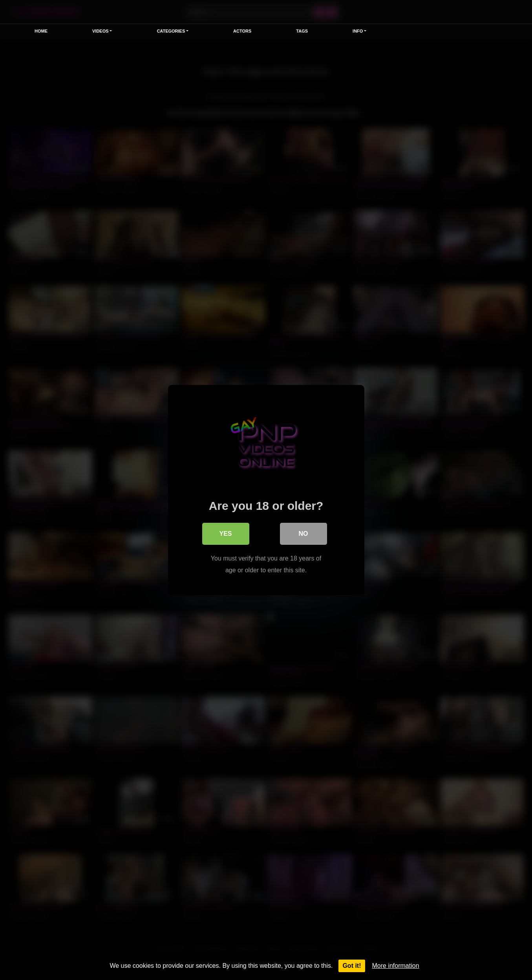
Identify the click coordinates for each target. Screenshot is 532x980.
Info (358, 31)
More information (396, 966)
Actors (242, 31)
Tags (302, 31)
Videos (101, 31)
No (303, 534)
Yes (225, 534)
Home (41, 31)
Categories (171, 31)
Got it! (352, 966)
